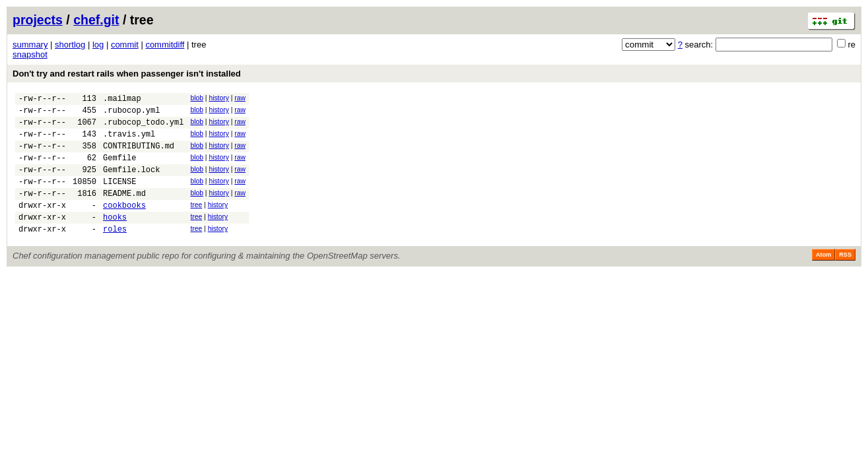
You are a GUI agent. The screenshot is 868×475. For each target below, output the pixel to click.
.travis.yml (129, 142)
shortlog (70, 45)
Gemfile (119, 169)
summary (30, 45)
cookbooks (124, 225)
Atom (823, 278)
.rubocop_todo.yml (143, 128)
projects (38, 20)
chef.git (96, 20)
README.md (124, 211)
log (98, 45)
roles (115, 252)
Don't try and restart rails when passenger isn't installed (127, 74)
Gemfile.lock (131, 183)
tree (196, 223)
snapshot (30, 54)
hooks (115, 238)
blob (197, 98)
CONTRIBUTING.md (139, 155)
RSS (845, 278)
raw (240, 98)
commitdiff (165, 45)
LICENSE (119, 197)
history (218, 98)
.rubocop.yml (131, 114)
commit (125, 45)
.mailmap (122, 100)
